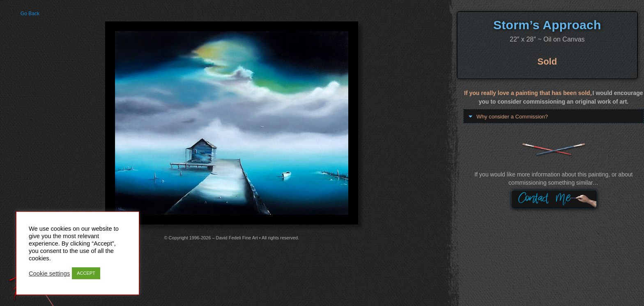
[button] (554, 116)
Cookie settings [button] (49, 274)
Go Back (30, 14)
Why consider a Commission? (514, 116)
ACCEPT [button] (86, 273)
